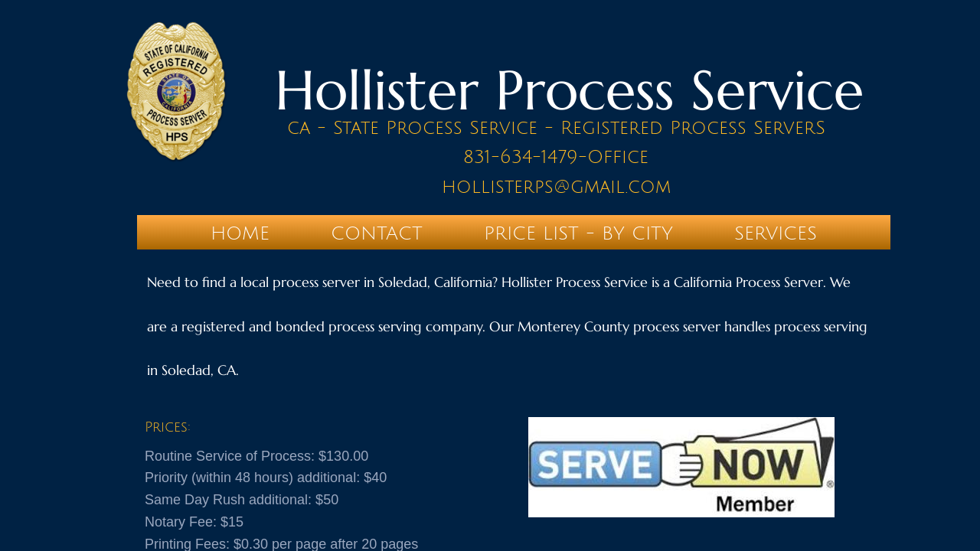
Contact (377, 233)
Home (240, 233)
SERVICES (776, 233)
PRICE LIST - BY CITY (578, 233)
